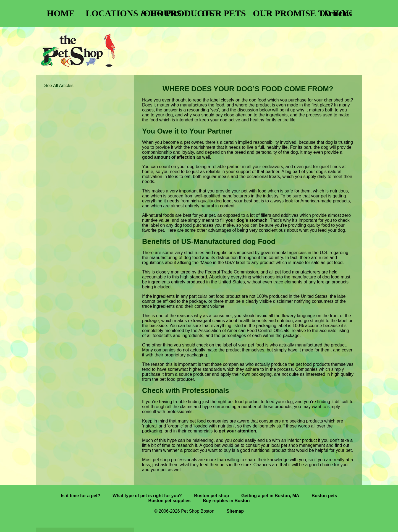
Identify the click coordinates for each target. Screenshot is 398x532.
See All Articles (59, 86)
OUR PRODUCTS (171, 13)
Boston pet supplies (169, 501)
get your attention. (238, 431)
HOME (61, 13)
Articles (337, 13)
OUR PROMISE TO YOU (281, 13)
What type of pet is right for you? (147, 496)
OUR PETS (224, 13)
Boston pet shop (211, 496)
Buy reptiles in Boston (226, 501)
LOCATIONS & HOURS (113, 13)
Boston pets (324, 496)
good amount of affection (169, 157)
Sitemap (235, 511)
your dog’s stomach (246, 220)
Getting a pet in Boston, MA (270, 496)
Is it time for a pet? (80, 496)
